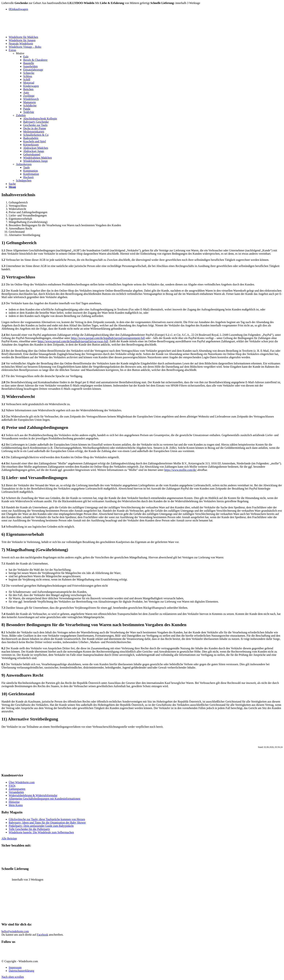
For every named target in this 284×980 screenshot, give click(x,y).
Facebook (43, 935)
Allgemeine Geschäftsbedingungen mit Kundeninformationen (44, 799)
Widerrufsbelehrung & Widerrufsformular (33, 795)
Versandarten (16, 792)
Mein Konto (16, 805)
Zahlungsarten (17, 789)
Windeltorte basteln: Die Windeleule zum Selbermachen (41, 832)
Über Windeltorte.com (22, 782)
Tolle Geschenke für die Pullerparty (29, 829)
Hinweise (14, 802)
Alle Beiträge (9, 838)
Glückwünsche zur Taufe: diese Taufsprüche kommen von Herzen (47, 819)
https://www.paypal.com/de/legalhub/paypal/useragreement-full (108, 338)
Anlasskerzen (24, 164)
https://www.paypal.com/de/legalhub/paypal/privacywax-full (73, 341)
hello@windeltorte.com (15, 931)
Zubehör (21, 115)
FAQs (12, 786)
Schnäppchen (24, 180)
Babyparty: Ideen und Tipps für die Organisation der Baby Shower (47, 823)
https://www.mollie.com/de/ (180, 470)
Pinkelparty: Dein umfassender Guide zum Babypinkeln (41, 826)
